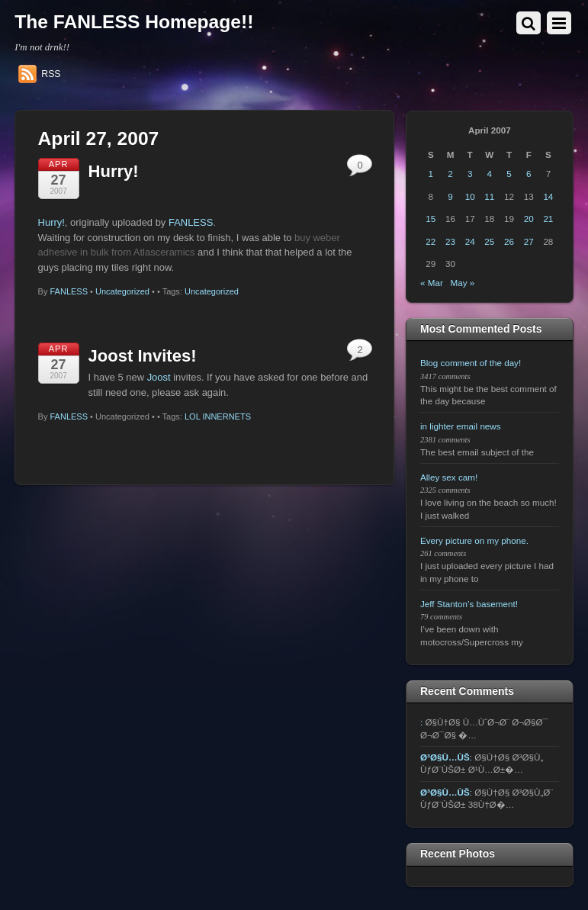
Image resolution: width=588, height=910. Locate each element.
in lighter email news (461, 426)
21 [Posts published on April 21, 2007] (548, 219)
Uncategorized (122, 291)
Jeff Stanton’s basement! (469, 604)
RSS (51, 74)
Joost (159, 377)
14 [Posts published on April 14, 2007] (548, 196)
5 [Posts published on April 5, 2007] (509, 174)
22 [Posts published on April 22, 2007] (431, 241)
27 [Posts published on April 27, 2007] (529, 241)
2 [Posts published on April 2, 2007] (450, 174)
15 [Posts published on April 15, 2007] (431, 219)
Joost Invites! (143, 356)
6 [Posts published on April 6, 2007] (529, 174)
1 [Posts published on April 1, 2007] (431, 174)
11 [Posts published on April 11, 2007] (489, 196)
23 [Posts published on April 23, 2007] (450, 241)
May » (463, 283)
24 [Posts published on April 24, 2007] (470, 241)
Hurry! (114, 171)
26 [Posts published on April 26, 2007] (509, 241)
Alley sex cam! (449, 477)
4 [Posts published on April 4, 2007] (490, 174)
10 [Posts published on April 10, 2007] (470, 196)
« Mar (432, 283)
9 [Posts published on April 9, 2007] (450, 196)
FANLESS (191, 222)
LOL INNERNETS (218, 416)
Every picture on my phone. (474, 540)
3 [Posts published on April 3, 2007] (470, 174)
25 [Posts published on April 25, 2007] (489, 241)
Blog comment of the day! (471, 363)
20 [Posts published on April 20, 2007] (529, 219)
